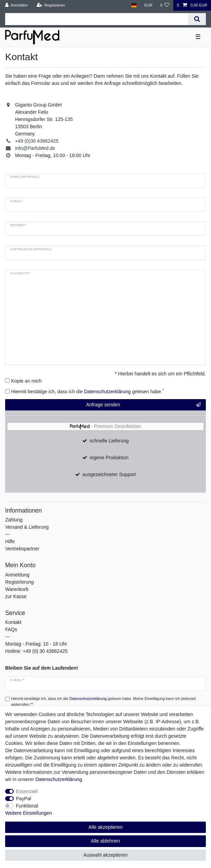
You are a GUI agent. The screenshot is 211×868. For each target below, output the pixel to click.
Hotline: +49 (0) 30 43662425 (36, 651)
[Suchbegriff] (97, 19)
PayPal (24, 799)
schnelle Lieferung (109, 441)
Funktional (27, 806)
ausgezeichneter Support (109, 474)
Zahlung (14, 520)
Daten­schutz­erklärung (59, 779)
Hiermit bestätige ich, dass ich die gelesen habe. (88, 391)
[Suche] (197, 19)
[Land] (134, 5)
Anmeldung (17, 575)
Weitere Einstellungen (28, 813)
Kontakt (13, 622)
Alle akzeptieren (106, 827)
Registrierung (19, 582)
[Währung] (148, 5)
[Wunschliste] (165, 5)
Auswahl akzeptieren (105, 855)
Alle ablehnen (105, 841)
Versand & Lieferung (27, 527)
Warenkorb (17, 589)
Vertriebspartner (22, 549)
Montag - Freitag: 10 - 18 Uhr (36, 644)
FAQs (11, 629)
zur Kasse (16, 596)
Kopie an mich (27, 381)
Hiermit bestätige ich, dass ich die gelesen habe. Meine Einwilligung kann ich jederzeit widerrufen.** (104, 701)
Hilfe (10, 541)
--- (8, 534)
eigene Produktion (109, 458)
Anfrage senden (143, 405)
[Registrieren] (51, 5)
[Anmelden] (17, 5)
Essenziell (27, 791)
